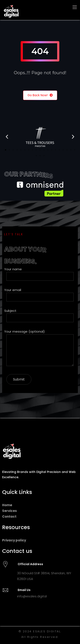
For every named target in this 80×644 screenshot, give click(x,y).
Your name (40, 274)
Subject (40, 315)
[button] (7, 137)
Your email (40, 295)
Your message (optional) (40, 348)
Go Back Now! (40, 95)
